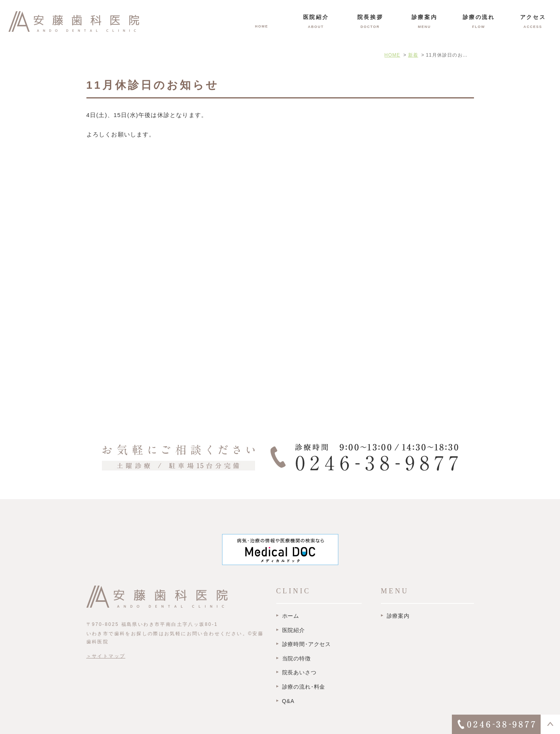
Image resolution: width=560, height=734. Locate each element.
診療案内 (398, 616)
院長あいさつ (299, 672)
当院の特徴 (296, 658)
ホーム (291, 616)
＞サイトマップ (106, 656)
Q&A (288, 701)
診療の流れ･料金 (304, 687)
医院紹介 (294, 630)
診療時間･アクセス (307, 644)
